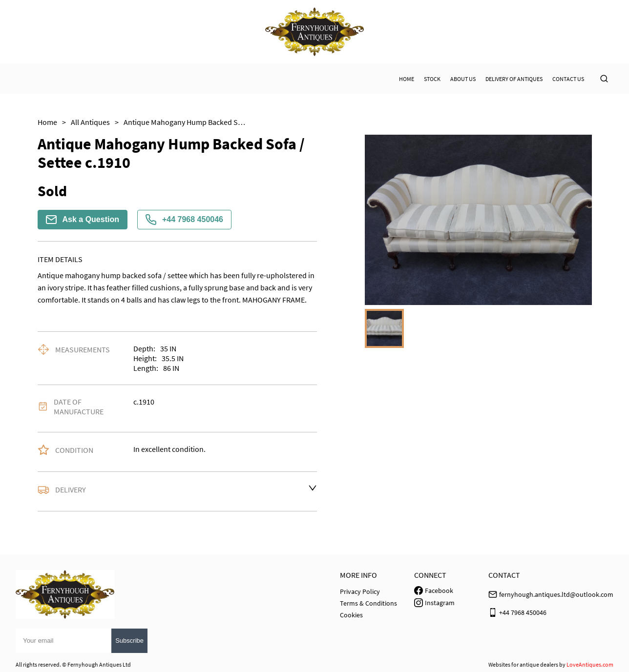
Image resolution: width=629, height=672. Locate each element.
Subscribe (129, 641)
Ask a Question (83, 220)
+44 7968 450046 (184, 220)
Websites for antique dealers (523, 664)
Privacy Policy (360, 591)
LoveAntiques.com (590, 664)
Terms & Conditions (368, 603)
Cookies (351, 615)
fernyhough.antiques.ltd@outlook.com (556, 594)
